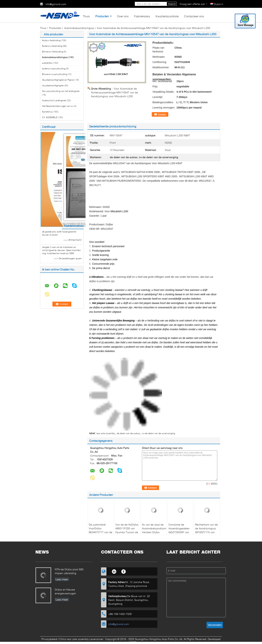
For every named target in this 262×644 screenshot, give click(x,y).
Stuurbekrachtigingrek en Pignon (58, 80)
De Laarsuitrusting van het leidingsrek (61, 91)
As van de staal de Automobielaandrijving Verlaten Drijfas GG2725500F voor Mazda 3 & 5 (154, 532)
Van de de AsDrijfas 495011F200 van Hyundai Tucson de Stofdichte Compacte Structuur (127, 532)
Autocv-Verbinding (51, 40)
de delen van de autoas (128, 433)
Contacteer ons (194, 16)
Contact (162, 114)
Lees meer (62, 579)
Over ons (123, 16)
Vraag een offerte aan (192, 4)
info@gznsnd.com (56, 4)
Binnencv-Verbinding (52, 52)
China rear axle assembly (74, 639)
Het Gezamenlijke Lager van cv (58, 106)
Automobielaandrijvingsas (79, 28)
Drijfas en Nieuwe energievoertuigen (65, 591)
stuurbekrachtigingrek (53, 85)
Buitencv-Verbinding (52, 46)
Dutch (218, 4)
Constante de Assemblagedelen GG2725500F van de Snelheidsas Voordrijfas (179, 532)
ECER (133, 642)
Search (172, 4)
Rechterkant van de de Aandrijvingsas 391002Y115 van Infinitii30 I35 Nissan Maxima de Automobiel (207, 534)
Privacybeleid (49, 639)
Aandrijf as (47, 112)
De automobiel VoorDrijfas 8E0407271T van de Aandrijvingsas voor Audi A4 (101, 532)
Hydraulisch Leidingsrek (54, 100)
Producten (102, 16)
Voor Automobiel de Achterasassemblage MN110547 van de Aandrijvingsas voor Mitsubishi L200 (114, 92)
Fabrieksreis (142, 16)
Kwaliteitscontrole (167, 16)
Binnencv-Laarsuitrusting (54, 74)
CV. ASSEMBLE (50, 117)
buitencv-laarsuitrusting (54, 69)
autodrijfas (47, 63)
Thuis (86, 16)
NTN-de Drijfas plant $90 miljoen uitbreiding (69, 571)
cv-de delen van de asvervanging (158, 433)
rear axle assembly (106, 433)
